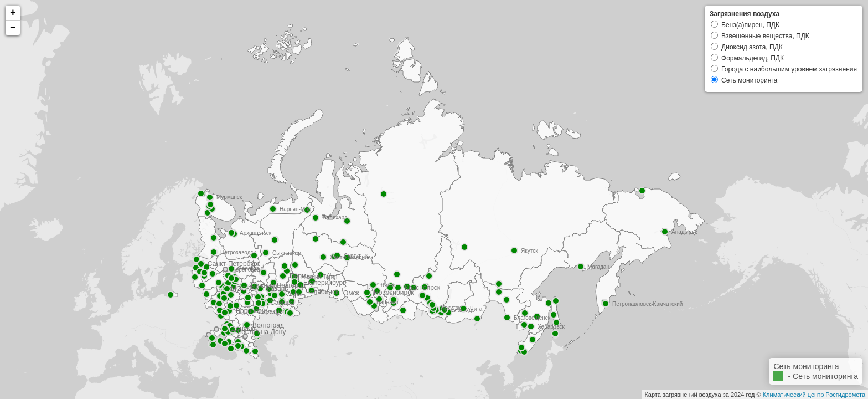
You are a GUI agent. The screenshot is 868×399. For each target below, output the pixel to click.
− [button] (13, 28)
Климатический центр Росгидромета (814, 395)
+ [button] (13, 13)
